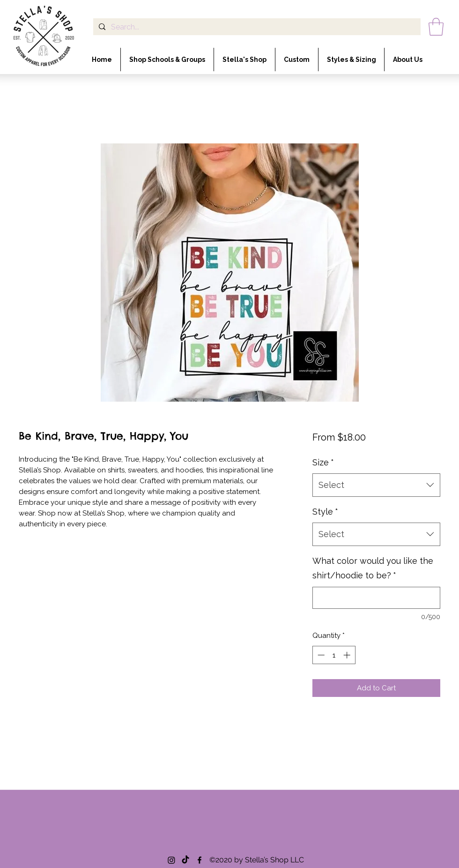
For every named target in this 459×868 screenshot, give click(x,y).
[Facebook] (200, 860)
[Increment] (348, 655)
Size (323, 462)
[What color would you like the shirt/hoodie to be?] (376, 598)
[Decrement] (320, 655)
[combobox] (376, 485)
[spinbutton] (334, 655)
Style (325, 512)
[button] (436, 27)
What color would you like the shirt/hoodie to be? (373, 568)
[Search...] (256, 27)
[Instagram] (171, 860)
